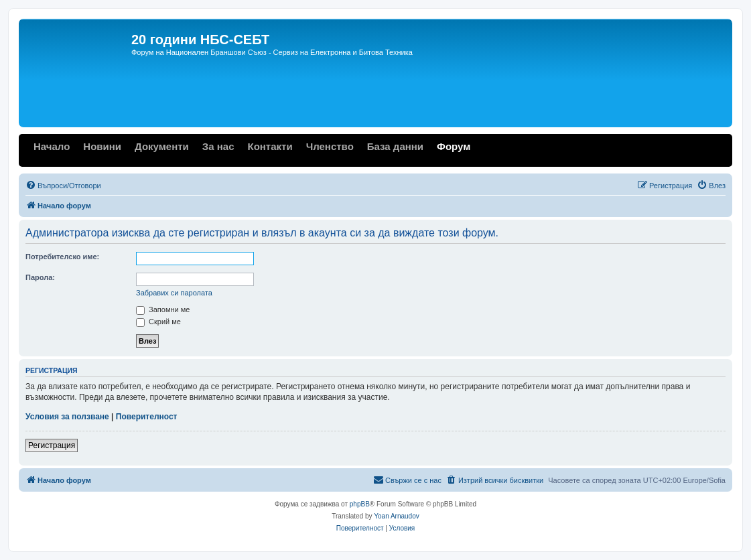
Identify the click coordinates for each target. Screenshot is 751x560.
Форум (454, 146)
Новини (102, 146)
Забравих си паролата (174, 293)
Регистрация (52, 445)
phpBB (360, 504)
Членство (330, 146)
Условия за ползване (67, 417)
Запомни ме (163, 309)
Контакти (270, 146)
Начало (52, 146)
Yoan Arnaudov (396, 516)
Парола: (40, 277)
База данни (395, 146)
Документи (162, 146)
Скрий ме (158, 322)
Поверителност (147, 417)
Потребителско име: (62, 257)
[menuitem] (63, 186)
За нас (218, 146)
